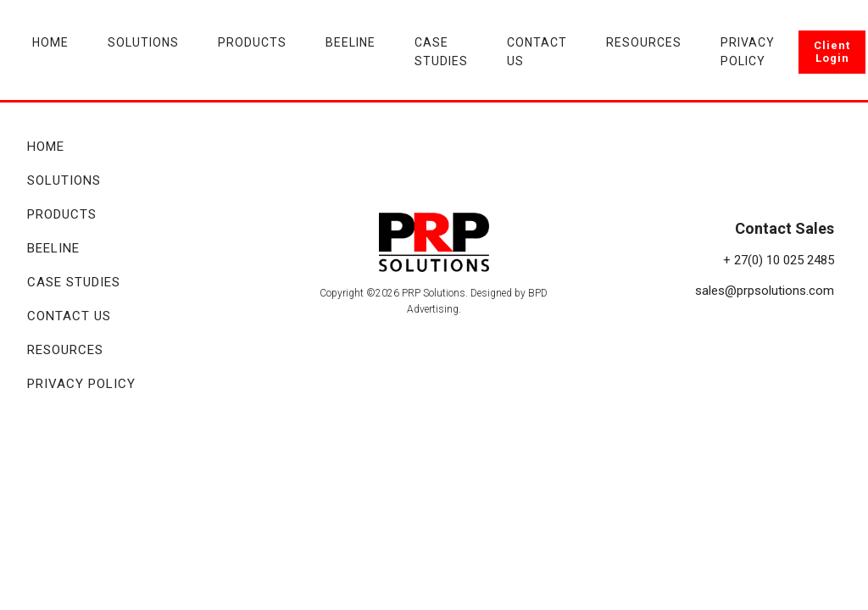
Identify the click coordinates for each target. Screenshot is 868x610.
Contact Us (537, 52)
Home (50, 42)
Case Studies (441, 52)
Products (252, 42)
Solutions (143, 42)
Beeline (351, 42)
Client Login (832, 52)
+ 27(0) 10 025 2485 (779, 260)
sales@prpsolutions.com (765, 291)
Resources (644, 42)
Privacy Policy (748, 52)
